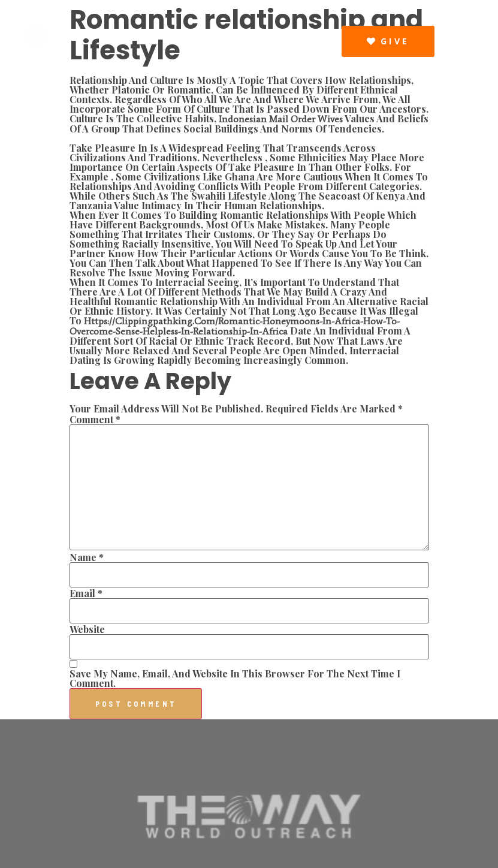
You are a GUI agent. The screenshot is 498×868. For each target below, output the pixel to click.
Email (86, 593)
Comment (95, 420)
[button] (330, 41)
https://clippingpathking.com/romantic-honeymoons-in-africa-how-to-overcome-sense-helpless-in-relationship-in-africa (235, 326)
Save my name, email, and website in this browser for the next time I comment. (235, 679)
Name (87, 557)
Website (87, 629)
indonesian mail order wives (281, 119)
